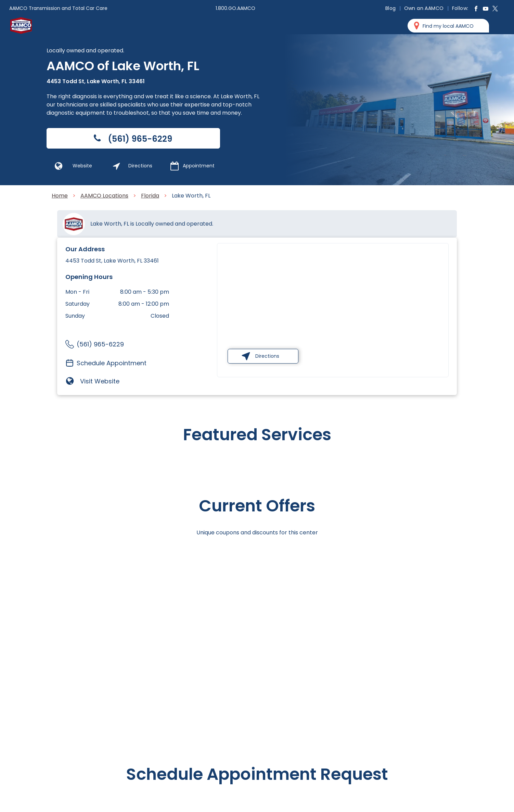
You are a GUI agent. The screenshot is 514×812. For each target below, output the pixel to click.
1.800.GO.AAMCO (235, 8)
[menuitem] (391, 8)
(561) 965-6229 (100, 344)
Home (60, 196)
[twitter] (495, 9)
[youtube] (486, 9)
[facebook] (476, 9)
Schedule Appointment (112, 363)
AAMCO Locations (104, 196)
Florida (150, 196)
